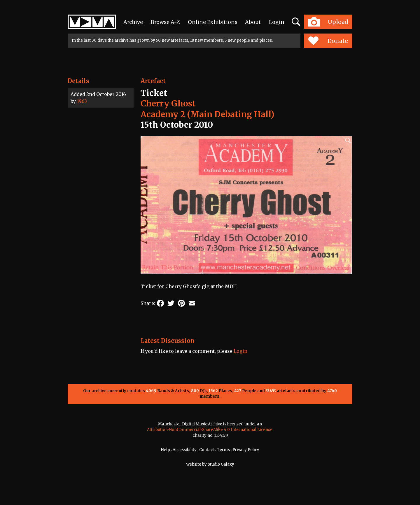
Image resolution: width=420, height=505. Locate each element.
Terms (223, 450)
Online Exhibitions (213, 22)
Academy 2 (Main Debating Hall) (208, 114)
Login (277, 22)
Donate (328, 41)
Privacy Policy (246, 450)
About (253, 22)
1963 (82, 101)
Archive (133, 22)
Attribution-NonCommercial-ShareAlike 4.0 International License (210, 430)
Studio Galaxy (221, 464)
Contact (207, 450)
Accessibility (185, 450)
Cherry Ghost (168, 104)
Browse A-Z (165, 22)
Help (165, 450)
